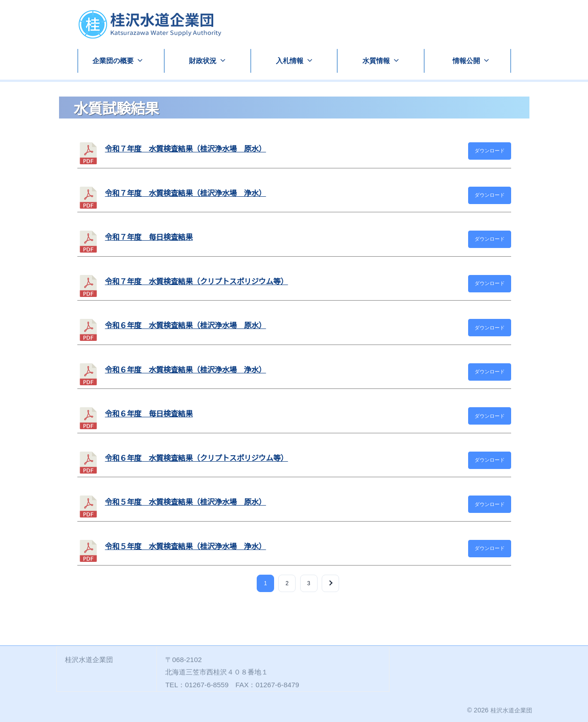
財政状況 (203, 61)
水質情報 (376, 61)
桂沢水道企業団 (510, 710)
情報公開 (466, 61)
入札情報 (290, 61)
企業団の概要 (113, 61)
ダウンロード (490, 151)
